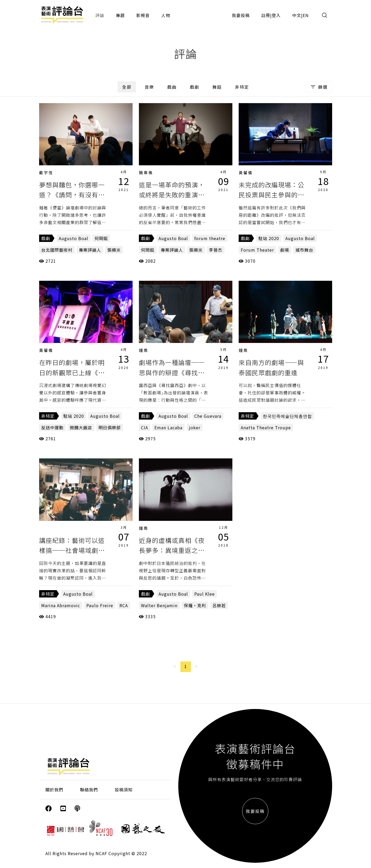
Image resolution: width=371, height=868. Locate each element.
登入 (276, 15)
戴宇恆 (46, 173)
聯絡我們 (89, 790)
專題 (120, 15)
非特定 (242, 87)
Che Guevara (208, 416)
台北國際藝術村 (57, 250)
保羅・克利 (195, 605)
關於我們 (54, 790)
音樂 (149, 87)
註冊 (266, 15)
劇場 (285, 250)
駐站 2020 (269, 238)
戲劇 (195, 87)
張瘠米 (114, 250)
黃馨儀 (246, 173)
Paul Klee (205, 594)
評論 (100, 15)
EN (306, 15)
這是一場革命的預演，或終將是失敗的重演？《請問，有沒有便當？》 (175, 195)
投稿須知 (124, 790)
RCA (124, 605)
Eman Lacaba (168, 427)
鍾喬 (144, 350)
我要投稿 (241, 15)
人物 (166, 15)
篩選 (319, 87)
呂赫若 (219, 605)
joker (195, 427)
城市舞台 (304, 250)
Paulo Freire (100, 605)
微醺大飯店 (81, 427)
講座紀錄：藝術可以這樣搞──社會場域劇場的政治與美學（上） (72, 550)
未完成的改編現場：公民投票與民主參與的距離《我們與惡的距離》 (271, 195)
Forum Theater (257, 250)
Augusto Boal (74, 238)
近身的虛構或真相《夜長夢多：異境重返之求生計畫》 (172, 550)
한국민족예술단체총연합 (287, 416)
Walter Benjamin (159, 605)
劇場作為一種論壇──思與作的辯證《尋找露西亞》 (172, 372)
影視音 (143, 15)
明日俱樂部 (110, 427)
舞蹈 (217, 87)
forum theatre (210, 238)
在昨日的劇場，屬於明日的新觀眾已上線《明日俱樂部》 (72, 372)
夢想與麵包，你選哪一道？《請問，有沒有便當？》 (72, 195)
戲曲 (172, 87)
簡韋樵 (146, 173)
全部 (127, 87)
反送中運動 (52, 427)
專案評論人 (90, 250)
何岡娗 (101, 238)
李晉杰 (216, 250)
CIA (145, 427)
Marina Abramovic (61, 605)
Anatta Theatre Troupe (266, 427)
